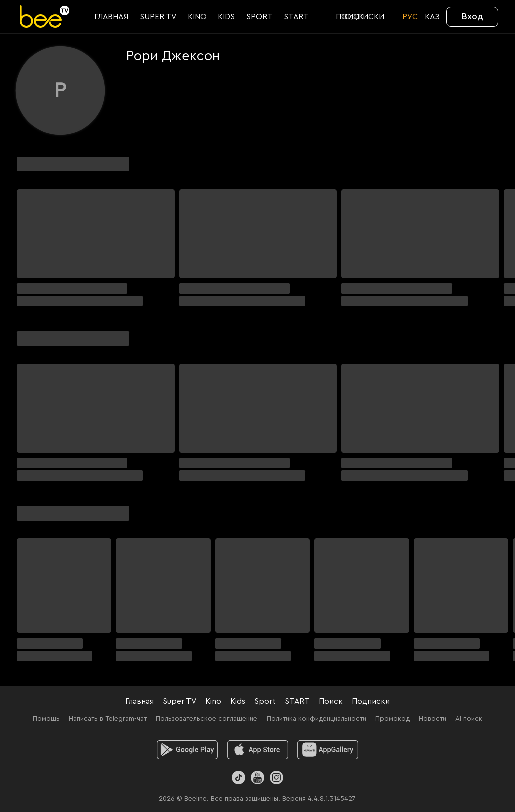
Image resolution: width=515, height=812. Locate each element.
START (297, 701)
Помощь (46, 719)
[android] (187, 750)
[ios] (257, 750)
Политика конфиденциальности (316, 719)
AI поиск (469, 719)
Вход (472, 16)
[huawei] (328, 750)
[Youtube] (257, 777)
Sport (265, 701)
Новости (432, 719)
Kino (213, 701)
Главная (140, 701)
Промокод (392, 719)
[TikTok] (239, 777)
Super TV (180, 701)
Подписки (371, 701)
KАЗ (432, 17)
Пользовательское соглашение (207, 719)
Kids (238, 701)
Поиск (331, 701)
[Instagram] (276, 777)
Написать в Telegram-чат (108, 719)
